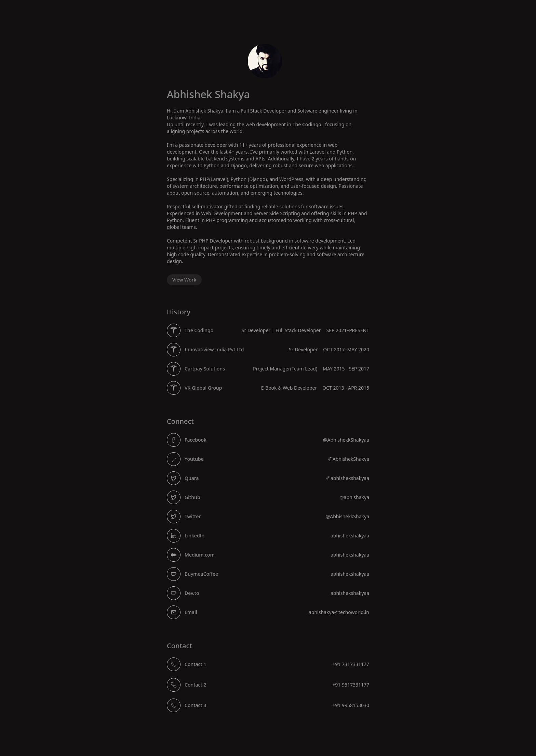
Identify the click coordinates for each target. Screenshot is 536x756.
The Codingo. (308, 124)
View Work (184, 280)
